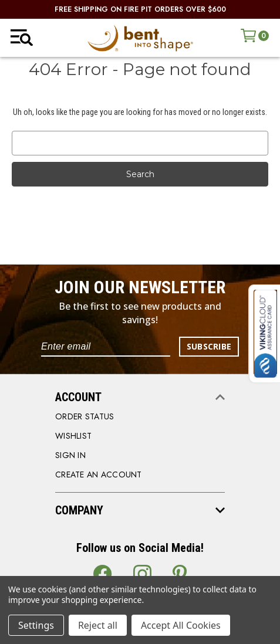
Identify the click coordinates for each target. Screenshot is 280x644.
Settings (36, 625)
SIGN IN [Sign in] (70, 455)
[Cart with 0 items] (255, 35)
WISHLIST (73, 436)
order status (85, 416)
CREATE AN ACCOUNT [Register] (99, 474)
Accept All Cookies (181, 625)
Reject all (98, 625)
